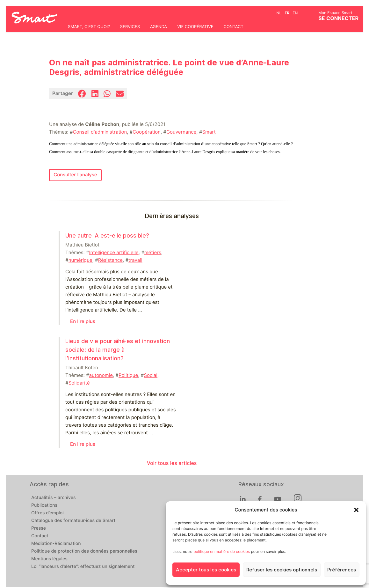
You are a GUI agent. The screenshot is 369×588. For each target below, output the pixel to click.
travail (135, 260)
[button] (356, 510)
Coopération (147, 132)
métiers (153, 253)
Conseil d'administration (100, 132)
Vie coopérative (195, 27)
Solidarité (79, 383)
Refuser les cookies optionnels (282, 570)
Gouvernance (181, 132)
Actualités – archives (54, 498)
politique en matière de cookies (222, 551)
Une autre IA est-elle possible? (107, 235)
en (295, 13)
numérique (80, 260)
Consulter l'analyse (75, 175)
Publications (44, 505)
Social (150, 375)
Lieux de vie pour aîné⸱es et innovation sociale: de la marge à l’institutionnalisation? (118, 350)
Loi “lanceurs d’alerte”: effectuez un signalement (83, 567)
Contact (233, 27)
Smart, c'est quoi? (89, 27)
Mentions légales (49, 559)
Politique (128, 375)
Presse (39, 528)
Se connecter (338, 18)
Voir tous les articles (172, 463)
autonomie (101, 375)
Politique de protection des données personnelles (84, 551)
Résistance (110, 260)
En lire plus (83, 321)
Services (130, 27)
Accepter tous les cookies (206, 570)
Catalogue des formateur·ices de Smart (73, 521)
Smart (209, 132)
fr (287, 13)
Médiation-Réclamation (56, 544)
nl (279, 13)
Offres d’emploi (47, 513)
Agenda (159, 27)
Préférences (342, 570)
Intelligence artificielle (114, 253)
